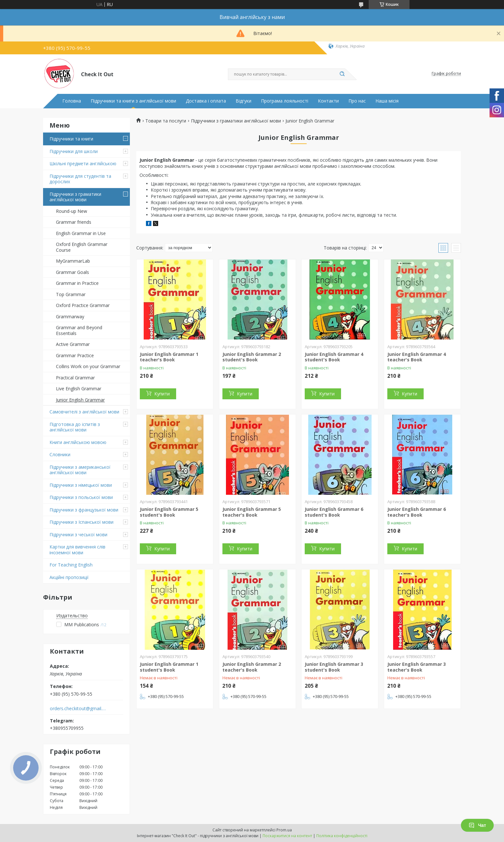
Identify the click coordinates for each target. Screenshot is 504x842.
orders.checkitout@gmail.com (78, 709)
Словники (60, 454)
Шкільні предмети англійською (83, 163)
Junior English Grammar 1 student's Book (169, 667)
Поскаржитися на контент (287, 836)
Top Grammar (71, 294)
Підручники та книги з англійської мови (133, 101)
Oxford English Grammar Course (82, 247)
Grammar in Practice (77, 283)
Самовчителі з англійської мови (84, 412)
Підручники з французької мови (84, 510)
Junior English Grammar (80, 400)
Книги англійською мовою (78, 442)
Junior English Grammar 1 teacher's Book (169, 357)
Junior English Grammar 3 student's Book (334, 667)
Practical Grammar (75, 378)
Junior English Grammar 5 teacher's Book (252, 512)
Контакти (328, 101)
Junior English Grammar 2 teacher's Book (252, 667)
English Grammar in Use (81, 233)
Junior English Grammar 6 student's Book (334, 512)
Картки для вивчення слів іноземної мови (77, 550)
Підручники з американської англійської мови (80, 470)
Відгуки (243, 101)
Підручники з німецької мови (81, 485)
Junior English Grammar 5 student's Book (169, 512)
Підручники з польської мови (81, 497)
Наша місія (387, 101)
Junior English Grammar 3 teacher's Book (417, 667)
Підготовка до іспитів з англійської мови (75, 427)
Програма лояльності (285, 101)
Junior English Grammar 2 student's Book (252, 357)
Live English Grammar (79, 389)
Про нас (357, 101)
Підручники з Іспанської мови (81, 522)
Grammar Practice (75, 355)
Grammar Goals (72, 272)
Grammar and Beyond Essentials (79, 330)
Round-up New (72, 211)
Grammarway (70, 317)
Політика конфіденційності (342, 836)
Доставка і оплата (206, 101)
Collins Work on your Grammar (88, 366)
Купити (162, 394)
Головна (72, 101)
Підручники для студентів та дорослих (80, 179)
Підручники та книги (71, 139)
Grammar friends (74, 222)
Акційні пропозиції (69, 577)
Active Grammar (73, 344)
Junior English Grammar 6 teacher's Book (417, 512)
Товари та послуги (166, 121)
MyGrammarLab (73, 261)
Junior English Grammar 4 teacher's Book (417, 357)
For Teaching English (71, 565)
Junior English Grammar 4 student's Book (334, 357)
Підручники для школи (74, 151)
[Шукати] (342, 74)
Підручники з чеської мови (78, 534)
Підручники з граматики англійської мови (75, 197)
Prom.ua (284, 830)
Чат (477, 825)
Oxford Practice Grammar (83, 305)
